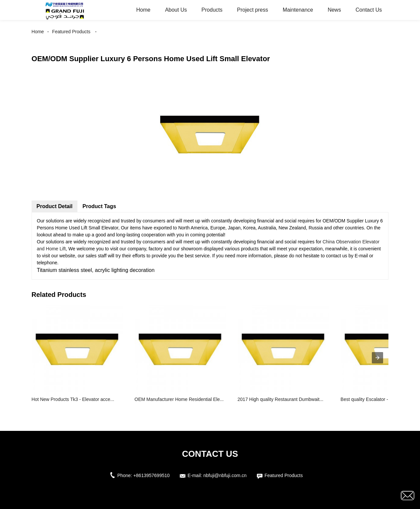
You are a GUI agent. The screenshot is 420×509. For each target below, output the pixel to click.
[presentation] (377, 358)
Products (212, 10)
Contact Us (369, 10)
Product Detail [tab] (54, 206)
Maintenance (298, 10)
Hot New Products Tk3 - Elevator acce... (73, 399)
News (334, 10)
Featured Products (71, 32)
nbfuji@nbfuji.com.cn (225, 475)
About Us (176, 10)
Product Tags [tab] (99, 206)
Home (143, 10)
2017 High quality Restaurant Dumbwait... (280, 399)
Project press (252, 10)
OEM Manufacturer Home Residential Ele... (179, 399)
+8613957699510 (151, 475)
